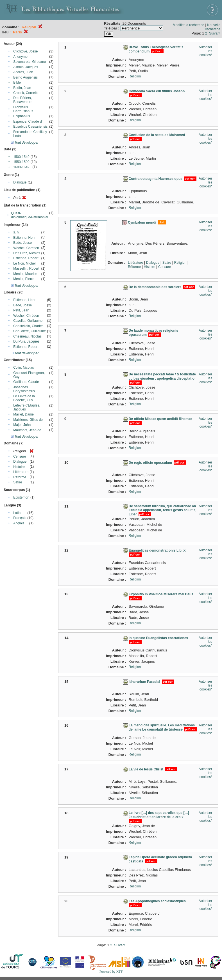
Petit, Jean (21, 310)
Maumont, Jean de (27, 430)
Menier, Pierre (24, 279)
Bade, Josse (22, 243)
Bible (17, 82)
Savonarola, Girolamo (30, 62)
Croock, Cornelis (26, 93)
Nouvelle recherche (213, 27)
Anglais (19, 523)
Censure (20, 456)
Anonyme (20, 57)
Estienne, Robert (26, 258)
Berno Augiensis (25, 77)
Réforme (20, 477)
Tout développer (25, 143)
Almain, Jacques (26, 67)
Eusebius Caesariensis (30, 127)
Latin (17, 513)
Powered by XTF (111, 972)
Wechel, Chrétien (26, 248)
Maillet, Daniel (24, 414)
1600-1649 (21, 167)
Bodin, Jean (22, 88)
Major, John (22, 425)
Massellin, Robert (26, 268)
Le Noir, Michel (24, 263)
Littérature (21, 472)
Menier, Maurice (25, 274)
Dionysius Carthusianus (23, 109)
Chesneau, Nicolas (27, 336)
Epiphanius (21, 116)
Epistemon (21, 497)
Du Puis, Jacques (26, 341)
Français (20, 518)
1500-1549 (21, 157)
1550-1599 (21, 162)
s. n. (16, 232)
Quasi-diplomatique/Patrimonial (30, 215)
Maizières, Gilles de (28, 420)
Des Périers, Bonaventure (23, 100)
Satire (18, 482)
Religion (135, 76)
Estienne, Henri (25, 238)
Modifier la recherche (189, 25)
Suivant (215, 33)
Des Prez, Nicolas (27, 253)
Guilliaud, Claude (26, 382)
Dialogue (20, 182)
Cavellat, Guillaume (28, 321)
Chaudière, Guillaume (30, 331)
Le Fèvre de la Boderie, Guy (24, 398)
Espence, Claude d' (28, 121)
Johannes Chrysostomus (24, 389)
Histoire (19, 467)
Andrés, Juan (23, 72)
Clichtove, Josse (25, 51)
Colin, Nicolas (23, 368)
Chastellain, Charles (28, 326)
